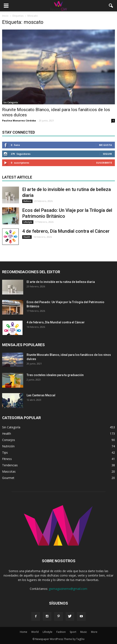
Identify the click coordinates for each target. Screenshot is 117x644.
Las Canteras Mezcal (41, 395)
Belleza (27, 201)
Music (84, 632)
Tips (5, 452)
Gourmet (8, 478)
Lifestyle (28, 222)
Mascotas (9, 471)
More (94, 632)
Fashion (61, 632)
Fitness (7, 459)
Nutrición (8, 446)
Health (27, 237)
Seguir (107, 154)
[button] (111, 6)
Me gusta (105, 145)
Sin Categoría (11, 102)
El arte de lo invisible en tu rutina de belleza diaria (61, 282)
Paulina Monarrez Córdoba (19, 120)
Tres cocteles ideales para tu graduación (55, 375)
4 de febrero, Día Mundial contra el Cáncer (66, 231)
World (35, 632)
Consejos (9, 440)
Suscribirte (104, 163)
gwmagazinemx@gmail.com (68, 589)
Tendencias (10, 465)
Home (24, 632)
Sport (73, 632)
